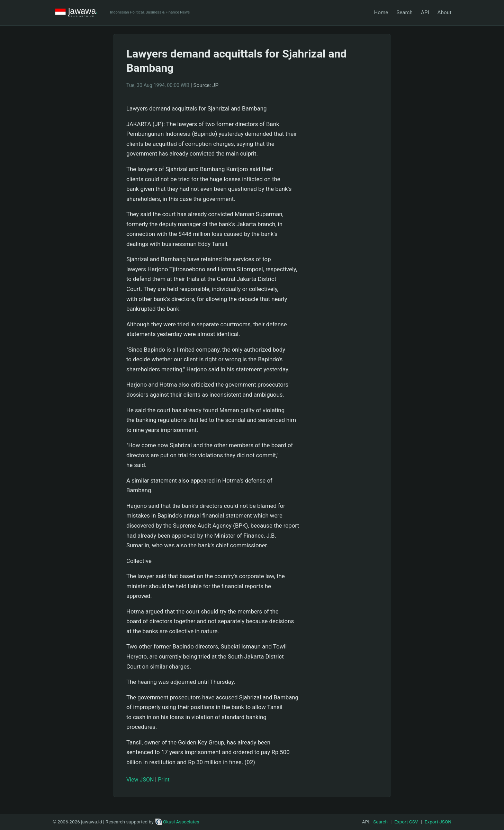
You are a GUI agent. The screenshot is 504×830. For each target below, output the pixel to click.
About (444, 12)
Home (381, 12)
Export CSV (406, 822)
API (425, 12)
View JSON (140, 780)
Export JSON (438, 822)
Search (404, 12)
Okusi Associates (177, 822)
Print (164, 780)
